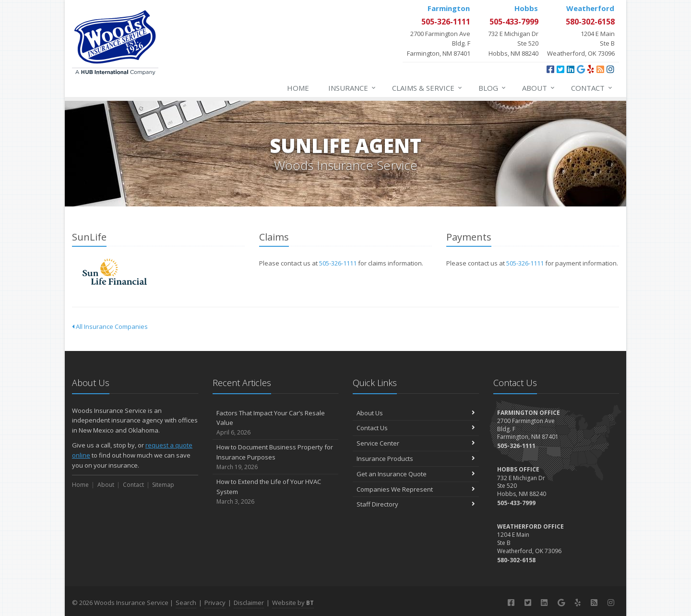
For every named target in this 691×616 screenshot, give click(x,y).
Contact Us (416, 428)
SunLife (115, 272)
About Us (416, 413)
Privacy (215, 603)
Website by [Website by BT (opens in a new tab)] (293, 603)
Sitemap (163, 485)
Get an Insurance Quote (416, 474)
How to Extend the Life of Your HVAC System (276, 492)
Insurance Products (416, 459)
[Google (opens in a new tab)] (581, 69)
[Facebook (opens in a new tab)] (550, 69)
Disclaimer (249, 603)
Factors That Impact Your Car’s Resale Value (276, 423)
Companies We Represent (416, 489)
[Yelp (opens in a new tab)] (591, 69)
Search (186, 603)
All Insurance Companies (110, 326)
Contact (592, 88)
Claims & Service (428, 88)
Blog (493, 88)
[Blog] (600, 69)
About (539, 88)
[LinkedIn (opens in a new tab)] (571, 69)
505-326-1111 (338, 263)
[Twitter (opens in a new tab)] (560, 69)
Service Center (416, 443)
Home (298, 88)
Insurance (352, 88)
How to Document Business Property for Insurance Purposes (276, 457)
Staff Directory (416, 504)
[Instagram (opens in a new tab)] (610, 69)
